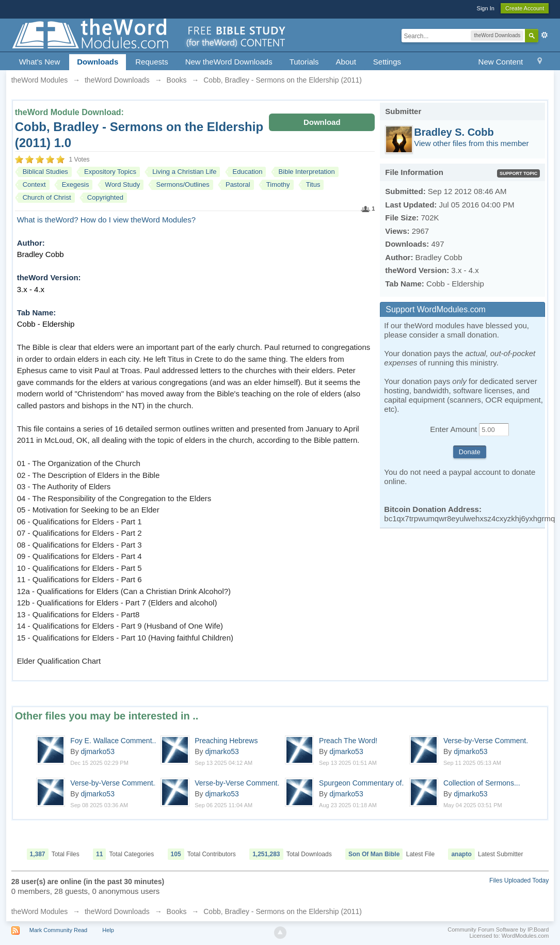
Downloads (98, 62)
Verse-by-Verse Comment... (488, 741)
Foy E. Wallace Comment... (114, 741)
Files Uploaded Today (519, 880)
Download (322, 122)
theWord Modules (39, 911)
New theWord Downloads (229, 62)
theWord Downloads (117, 911)
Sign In (486, 8)
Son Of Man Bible (374, 854)
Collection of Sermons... (482, 783)
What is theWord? (48, 220)
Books (177, 911)
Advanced (545, 35)
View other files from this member (471, 143)
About (346, 62)
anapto (461, 854)
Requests (151, 62)
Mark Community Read (58, 930)
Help (108, 930)
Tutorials (304, 62)
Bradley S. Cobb (454, 132)
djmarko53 (98, 751)
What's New (40, 62)
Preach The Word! (348, 741)
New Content (501, 62)
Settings (387, 62)
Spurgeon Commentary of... (363, 783)
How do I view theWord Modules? (138, 220)
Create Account (525, 8)
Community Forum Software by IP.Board (498, 930)
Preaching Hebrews (226, 741)
